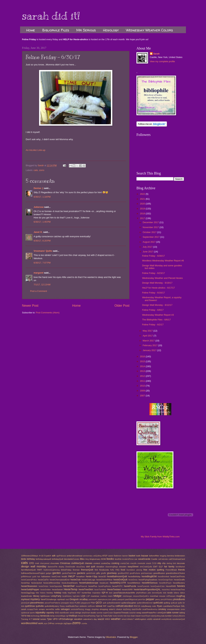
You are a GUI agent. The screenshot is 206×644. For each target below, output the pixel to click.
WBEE (108, 619)
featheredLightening (52, 570)
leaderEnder (27, 596)
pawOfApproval (131, 599)
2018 (143, 214)
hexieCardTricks (178, 576)
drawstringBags (112, 567)
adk (54, 556)
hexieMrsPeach (165, 583)
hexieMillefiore (134, 583)
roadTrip (111, 606)
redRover (91, 606)
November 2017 (151, 227)
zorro (42, 170)
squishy (50, 613)
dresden (123, 567)
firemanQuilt (87, 570)
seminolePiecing (77, 609)
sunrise (100, 613)
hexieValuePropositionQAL (147, 589)
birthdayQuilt (57, 559)
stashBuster (64, 613)
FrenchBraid (171, 570)
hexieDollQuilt (120, 580)
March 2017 (149, 341)
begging (163, 556)
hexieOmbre (43, 586)
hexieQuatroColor (158, 586)
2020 (143, 204)
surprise (132, 613)
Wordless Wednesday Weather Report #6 (163, 261)
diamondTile (53, 567)
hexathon (81, 576)
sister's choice (115, 609)
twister (43, 619)
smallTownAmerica (150, 609)
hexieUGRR (127, 590)
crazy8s (133, 563)
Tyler (49, 619)
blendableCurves (72, 559)
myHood (25, 599)
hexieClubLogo (88, 580)
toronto (120, 616)
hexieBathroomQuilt (117, 576)
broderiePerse (128, 559)
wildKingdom (141, 619)
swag (139, 613)
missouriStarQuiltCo (141, 596)
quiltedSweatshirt (114, 603)
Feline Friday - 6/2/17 (153, 325)
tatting (182, 613)
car (136, 559)
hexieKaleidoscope (89, 583)
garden (57, 573)
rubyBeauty (146, 606)
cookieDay (106, 563)
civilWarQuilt (78, 563)
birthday (31, 559)
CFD (32, 563)
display (61, 567)
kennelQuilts (157, 593)
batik (138, 556)
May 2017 (148, 331)
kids (165, 593)
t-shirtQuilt (161, 613)
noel (67, 599)
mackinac (95, 596)
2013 (143, 371)
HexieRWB (171, 586)
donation (100, 567)
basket (132, 556)
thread (81, 616)
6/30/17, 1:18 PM (42, 197)
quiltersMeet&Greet (145, 603)
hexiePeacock (82, 586)
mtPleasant (171, 596)
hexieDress (133, 580)
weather (116, 619)
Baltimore (118, 556)
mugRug (181, 596)
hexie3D (102, 576)
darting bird (171, 563)
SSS (57, 613)
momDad (154, 596)
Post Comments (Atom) (48, 313)
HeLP (72, 576)
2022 (143, 194)
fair (166, 567)
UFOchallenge (66, 619)
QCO (99, 602)
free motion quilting (154, 570)
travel (138, 616)
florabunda (104, 570)
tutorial (36, 619)
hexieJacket (37, 583)
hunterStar (86, 593)
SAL (183, 606)
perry (158, 599)
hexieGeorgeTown (166, 580)
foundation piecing (134, 570)
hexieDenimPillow (104, 580)
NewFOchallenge (49, 599)
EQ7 (161, 567)
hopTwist (72, 593)
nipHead (61, 599)
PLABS (77, 603)
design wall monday (34, 566)
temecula (45, 616)
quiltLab (174, 603)
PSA (93, 603)
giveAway (112, 573)
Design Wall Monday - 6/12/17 (157, 305)
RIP (105, 606)
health (64, 576)
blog (87, 559)
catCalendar (163, 559)
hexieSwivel (57, 590)
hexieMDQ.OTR (118, 583)
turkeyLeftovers (179, 616)
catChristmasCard (177, 559)
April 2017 (148, 336)
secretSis (50, 609)
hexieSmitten (46, 590)
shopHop (95, 609)
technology (35, 616)
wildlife (150, 619)
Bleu (82, 559)
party (114, 599)
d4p (159, 563)
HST (79, 593)
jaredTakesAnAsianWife (124, 593)
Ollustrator (111, 637)
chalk (37, 563)
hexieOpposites (56, 586)
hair (39, 577)
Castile (154, 559)
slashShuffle (136, 609)
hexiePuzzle (130, 586)
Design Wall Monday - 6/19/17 (157, 283)
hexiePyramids (143, 586)
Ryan (160, 606)
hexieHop (25, 583)
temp (52, 616)
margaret (38, 273)
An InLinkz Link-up (35, 150)
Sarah (157, 54)
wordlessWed (29, 623)
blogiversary (95, 559)
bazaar (145, 556)
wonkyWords (166, 619)
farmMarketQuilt (28, 570)
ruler (154, 606)
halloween (46, 576)
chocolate (55, 563)
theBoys (73, 616)
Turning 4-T (26, 619)
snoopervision (173, 609)
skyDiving (127, 609)
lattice (182, 593)
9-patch (48, 556)
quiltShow (30, 606)
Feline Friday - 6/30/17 (153, 256)
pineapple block (68, 603)
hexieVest (166, 590)
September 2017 (151, 237)
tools (115, 616)
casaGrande (144, 559)
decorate (181, 563)
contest (97, 563)
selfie (57, 609)
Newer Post (30, 306)
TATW (24, 616)
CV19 (154, 563)
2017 (143, 218)
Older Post (122, 306)
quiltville (40, 606)
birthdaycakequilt (43, 559)
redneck (83, 606)
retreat (99, 606)
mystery (35, 599)
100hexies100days (30, 556)
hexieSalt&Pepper (30, 589)
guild (34, 577)
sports (32, 613)
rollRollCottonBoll (124, 606)
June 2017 (148, 252)
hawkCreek (56, 577)
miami (110, 596)
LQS (83, 596)
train (133, 616)
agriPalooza (61, 556)
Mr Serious (86, 30)
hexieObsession (29, 586)
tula (163, 616)
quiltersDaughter (129, 603)
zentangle (59, 623)
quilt (104, 603)
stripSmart (86, 613)
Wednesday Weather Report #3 (158, 315)
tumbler (169, 616)
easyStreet (133, 567)
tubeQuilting (156, 616)
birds (24, 559)
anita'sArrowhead (75, 556)
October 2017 (150, 232)
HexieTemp (71, 589)
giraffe (104, 573)
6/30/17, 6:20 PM (42, 241)
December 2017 (151, 222)
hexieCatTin (43, 580)
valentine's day (90, 619)
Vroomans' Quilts (43, 251)
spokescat (25, 613)
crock (149, 563)
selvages (65, 609)
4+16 (41, 556)
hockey (50, 593)
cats (36, 170)
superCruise (108, 613)
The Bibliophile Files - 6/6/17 (156, 320)
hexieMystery (179, 583)
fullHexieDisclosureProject (33, 573)
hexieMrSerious (150, 583)
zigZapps (68, 623)
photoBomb (179, 599)
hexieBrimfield (163, 577)
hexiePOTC (117, 586)
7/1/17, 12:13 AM (42, 285)
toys (129, 616)
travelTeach (146, 616)
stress (72, 613)
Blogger (134, 637)
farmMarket (180, 567)
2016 (143, 356)
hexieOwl (69, 586)
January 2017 (150, 350)
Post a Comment (39, 291)
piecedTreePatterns (52, 603)
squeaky (40, 612)
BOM (104, 559)
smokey (162, 609)
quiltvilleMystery (52, 606)
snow (183, 609)
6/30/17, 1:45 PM (42, 222)
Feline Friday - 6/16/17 (153, 293)
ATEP (105, 556)
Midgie (118, 596)
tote (125, 616)
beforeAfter (154, 556)
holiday (58, 593)
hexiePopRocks (105, 586)
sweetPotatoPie (149, 613)
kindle (170, 593)
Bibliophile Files (56, 30)
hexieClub (75, 580)
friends (181, 570)
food (123, 570)
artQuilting (97, 556)
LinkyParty (56, 596)
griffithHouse (26, 577)
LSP (88, 596)
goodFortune (135, 573)
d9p (164, 563)
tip (102, 616)
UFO (55, 619)
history (43, 593)
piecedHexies (37, 603)
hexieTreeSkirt (86, 589)
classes (89, 563)
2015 (143, 361)
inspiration (96, 593)
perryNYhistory (167, 599)
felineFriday (66, 570)
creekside (141, 563)
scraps (42, 609)
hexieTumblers (100, 590)
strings (78, 613)
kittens (176, 593)
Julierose (39, 207)
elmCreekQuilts (146, 567)
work (41, 623)
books (110, 559)
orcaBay (84, 599)
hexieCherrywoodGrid (60, 580)
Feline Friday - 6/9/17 (153, 310)
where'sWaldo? (128, 619)
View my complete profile (162, 61)
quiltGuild (158, 603)
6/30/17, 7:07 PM (42, 263)
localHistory (67, 596)
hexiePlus (93, 586)
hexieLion (104, 583)
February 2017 (150, 345)
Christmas (65, 563)
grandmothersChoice (175, 573)
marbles (104, 596)
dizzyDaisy (81, 567)
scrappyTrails (32, 609)
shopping (104, 609)
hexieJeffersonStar (52, 583)
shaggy (88, 609)
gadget (49, 573)
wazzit (101, 619)
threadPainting (90, 616)
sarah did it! (51, 16)
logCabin (76, 596)
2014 (143, 366)
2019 (143, 209)
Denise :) (38, 188)
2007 (143, 396)
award (111, 556)
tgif (67, 616)
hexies (181, 586)
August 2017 (149, 242)
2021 (143, 199)
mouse (162, 596)
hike (37, 593)
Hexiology (111, 30)
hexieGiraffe (179, 580)
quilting (167, 603)
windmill (157, 619)
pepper (150, 599)
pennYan (142, 599)
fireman (76, 570)
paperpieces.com (105, 599)
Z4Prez (51, 623)
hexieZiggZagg (28, 593)
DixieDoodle (70, 567)
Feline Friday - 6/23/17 (153, 273)
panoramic (93, 599)
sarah (24, 609)
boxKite (118, 559)
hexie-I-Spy (91, 576)
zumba (84, 623)
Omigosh (74, 599)
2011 (143, 381)
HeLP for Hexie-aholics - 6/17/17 (158, 288)
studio (93, 613)
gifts (98, 573)
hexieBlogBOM (149, 576)
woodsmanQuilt (179, 619)
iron (111, 593)
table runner (172, 613)
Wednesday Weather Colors (149, 30)
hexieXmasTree (178, 590)
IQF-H (105, 593)
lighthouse (45, 596)
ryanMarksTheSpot (172, 606)
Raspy (62, 606)
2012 (143, 376)
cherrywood (45, 563)
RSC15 (137, 606)
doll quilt (91, 567)
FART (40, 570)
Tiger (98, 616)
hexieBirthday (134, 576)
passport (121, 599)
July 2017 (148, 247)
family (171, 567)
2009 (143, 391)
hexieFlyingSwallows (148, 580)
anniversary (88, 556)
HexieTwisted (114, 589)
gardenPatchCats (69, 573)
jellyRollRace (141, 593)
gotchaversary (147, 573)
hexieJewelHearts (70, 583)
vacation (78, 619)
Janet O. (38, 232)
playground (86, 603)
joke (149, 593)
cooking (115, 563)
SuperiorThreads (121, 613)
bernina (171, 556)
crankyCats (125, 563)
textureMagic (60, 616)
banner (125, 556)
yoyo (45, 623)
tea (29, 616)
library (36, 596)
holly (65, 593)
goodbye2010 (123, 573)
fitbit (96, 570)
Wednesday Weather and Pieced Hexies (162, 278)
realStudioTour (72, 606)
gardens (81, 573)
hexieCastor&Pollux (29, 580)
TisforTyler (108, 616)
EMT (155, 567)
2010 (143, 386)
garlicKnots (91, 573)
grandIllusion (159, 573)
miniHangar (127, 596)
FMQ (117, 570)
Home (31, 30)
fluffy (112, 570)
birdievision (180, 556)
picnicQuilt (25, 603)
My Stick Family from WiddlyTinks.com (160, 537)
